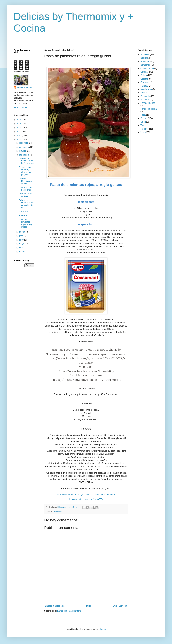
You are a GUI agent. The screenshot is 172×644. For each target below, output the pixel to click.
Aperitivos (145, 55)
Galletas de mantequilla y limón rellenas (26, 161)
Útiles (143, 132)
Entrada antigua (120, 606)
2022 (19, 132)
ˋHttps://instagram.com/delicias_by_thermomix (86, 380)
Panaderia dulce (148, 103)
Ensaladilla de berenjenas (25, 189)
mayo (22, 244)
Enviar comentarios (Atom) (69, 611)
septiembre (25, 155)
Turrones (145, 129)
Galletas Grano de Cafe (26, 195)
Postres (144, 118)
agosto (23, 232)
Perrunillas (24, 212)
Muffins (144, 93)
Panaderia (145, 96)
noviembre (24, 147)
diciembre (24, 143)
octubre (23, 151)
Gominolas (145, 82)
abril (21, 248)
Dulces (144, 75)
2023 (19, 128)
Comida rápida (147, 68)
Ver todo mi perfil (21, 107)
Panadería (145, 100)
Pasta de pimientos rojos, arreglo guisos (26, 223)
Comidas (58, 511)
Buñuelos (23, 216)
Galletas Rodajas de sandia (25, 181)
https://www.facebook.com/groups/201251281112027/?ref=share (86, 494)
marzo (22, 252)
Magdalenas (146, 89)
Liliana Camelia (24, 88)
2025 (19, 120)
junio (22, 240)
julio (21, 236)
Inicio (89, 606)
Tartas (143, 125)
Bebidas (144, 58)
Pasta (143, 115)
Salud (143, 122)
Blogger (102, 629)
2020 (19, 140)
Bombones (145, 65)
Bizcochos (145, 62)
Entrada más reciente (55, 606)
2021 (19, 135)
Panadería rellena (149, 109)
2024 (19, 124)
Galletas (144, 79)
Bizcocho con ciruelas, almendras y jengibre (26, 171)
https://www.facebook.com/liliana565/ (86, 371)
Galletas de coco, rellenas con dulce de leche (26, 204)
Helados (144, 86)
